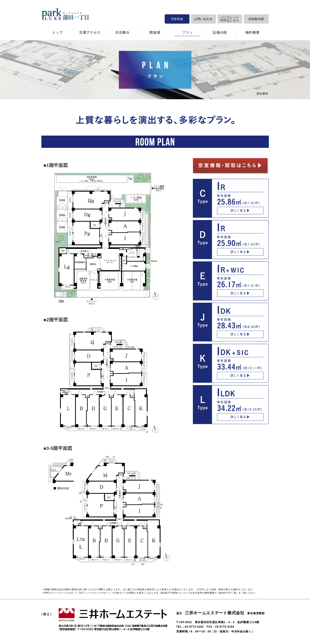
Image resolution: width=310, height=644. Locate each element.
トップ (57, 32)
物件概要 (253, 32)
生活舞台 (122, 32)
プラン (187, 32)
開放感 (155, 32)
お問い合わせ (203, 19)
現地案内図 (256, 19)
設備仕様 (220, 32)
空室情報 (177, 19)
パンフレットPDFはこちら (230, 19)
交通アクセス (90, 32)
